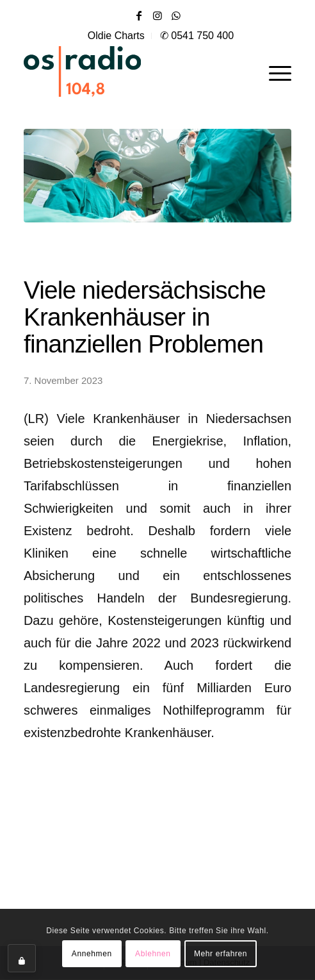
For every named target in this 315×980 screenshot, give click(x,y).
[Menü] (274, 71)
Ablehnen (153, 954)
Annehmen (92, 954)
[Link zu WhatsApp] (176, 16)
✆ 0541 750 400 (197, 36)
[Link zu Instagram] (157, 16)
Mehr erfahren (221, 954)
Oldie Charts (116, 36)
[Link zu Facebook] (139, 16)
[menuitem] (117, 36)
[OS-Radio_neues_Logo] (120, 71)
